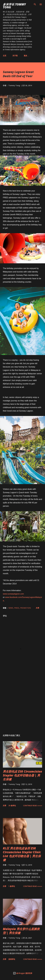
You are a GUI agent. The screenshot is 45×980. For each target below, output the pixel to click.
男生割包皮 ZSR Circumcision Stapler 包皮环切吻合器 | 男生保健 (22, 775)
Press (17, 608)
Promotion (25, 608)
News (11, 608)
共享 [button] (38, 608)
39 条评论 (12, 806)
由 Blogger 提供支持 (23, 973)
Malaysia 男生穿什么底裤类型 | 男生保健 (21, 931)
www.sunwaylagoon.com (13, 594)
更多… (26, 56)
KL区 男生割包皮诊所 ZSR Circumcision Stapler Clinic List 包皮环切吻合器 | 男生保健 (22, 854)
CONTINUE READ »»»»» (33, 806)
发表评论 (12, 959)
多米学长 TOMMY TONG (14, 6)
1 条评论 (12, 886)
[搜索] (35, 4)
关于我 (15, 56)
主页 (5, 56)
